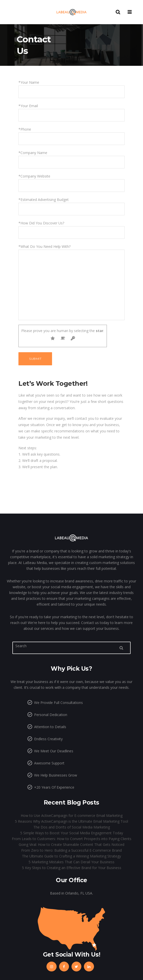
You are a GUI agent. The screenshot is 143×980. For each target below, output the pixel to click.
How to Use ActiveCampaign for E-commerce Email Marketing (72, 815)
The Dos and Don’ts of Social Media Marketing (72, 827)
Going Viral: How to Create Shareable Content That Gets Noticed (71, 844)
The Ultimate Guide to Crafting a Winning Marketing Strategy (71, 856)
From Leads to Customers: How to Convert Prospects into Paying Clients (72, 839)
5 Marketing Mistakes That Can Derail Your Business (71, 862)
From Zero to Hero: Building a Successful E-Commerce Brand (71, 850)
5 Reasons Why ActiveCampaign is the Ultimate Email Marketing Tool (71, 821)
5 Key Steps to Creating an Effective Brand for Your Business (72, 868)
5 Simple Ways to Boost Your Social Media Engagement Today (72, 833)
